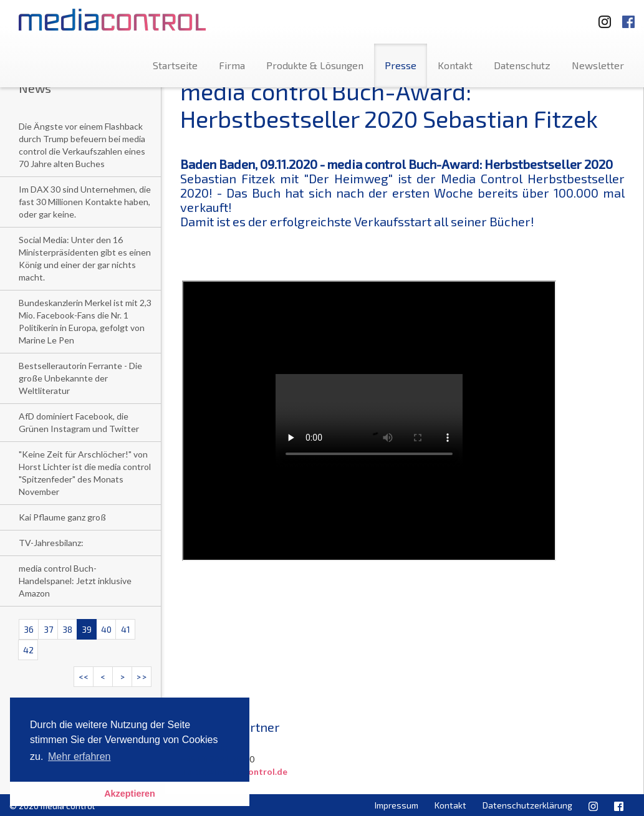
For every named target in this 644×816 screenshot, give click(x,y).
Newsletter (598, 65)
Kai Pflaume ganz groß (62, 517)
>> (142, 677)
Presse (401, 65)
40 (106, 629)
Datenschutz (522, 65)
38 (67, 629)
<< (84, 677)
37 (48, 629)
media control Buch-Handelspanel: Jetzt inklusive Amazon (75, 581)
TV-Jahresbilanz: (51, 543)
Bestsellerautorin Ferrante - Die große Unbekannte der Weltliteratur (80, 378)
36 (29, 629)
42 (28, 650)
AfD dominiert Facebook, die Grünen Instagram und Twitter (79, 422)
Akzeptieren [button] (130, 794)
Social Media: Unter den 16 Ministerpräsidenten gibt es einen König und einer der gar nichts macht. (85, 258)
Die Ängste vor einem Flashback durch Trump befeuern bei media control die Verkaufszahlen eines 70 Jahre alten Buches (82, 145)
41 (126, 629)
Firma (232, 65)
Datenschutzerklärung (527, 805)
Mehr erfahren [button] (79, 756)
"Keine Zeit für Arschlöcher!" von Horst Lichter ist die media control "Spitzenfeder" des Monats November (85, 473)
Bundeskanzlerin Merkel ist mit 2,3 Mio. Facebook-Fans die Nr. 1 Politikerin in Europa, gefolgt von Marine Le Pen (85, 321)
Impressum (396, 805)
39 (87, 629)
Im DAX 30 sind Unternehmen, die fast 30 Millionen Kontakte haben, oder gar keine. (85, 202)
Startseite (175, 65)
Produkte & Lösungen (315, 65)
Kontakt (455, 65)
